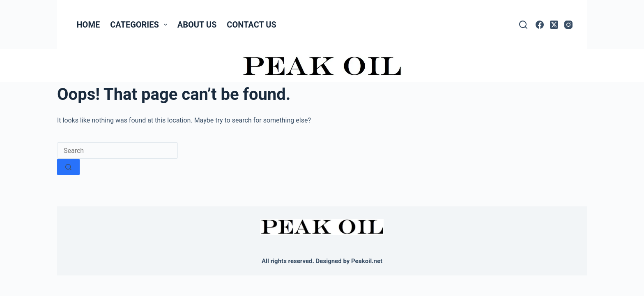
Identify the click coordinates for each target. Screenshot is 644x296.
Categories (140, 25)
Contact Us (251, 25)
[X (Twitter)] (554, 25)
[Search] (523, 25)
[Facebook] (540, 25)
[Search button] (68, 167)
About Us (197, 25)
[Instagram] (568, 25)
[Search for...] (117, 150)
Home (89, 25)
